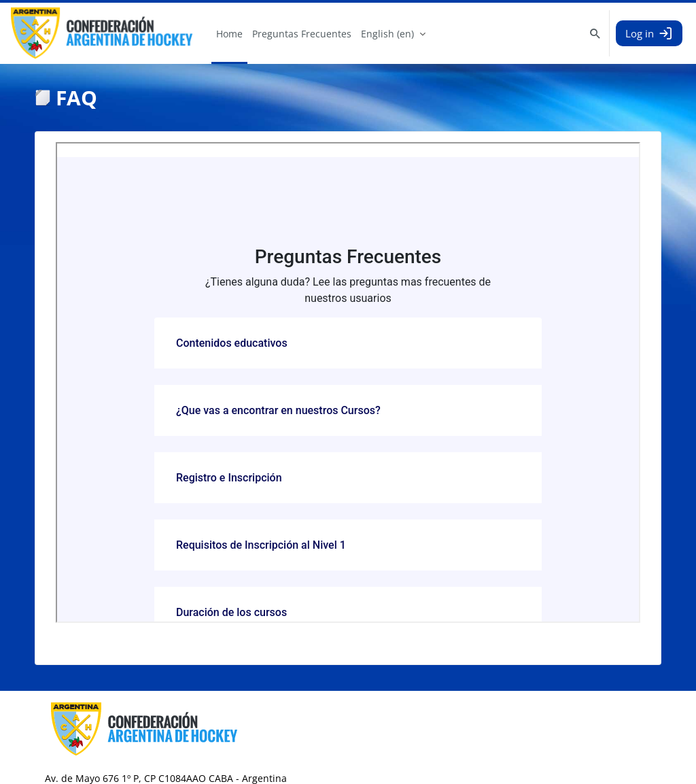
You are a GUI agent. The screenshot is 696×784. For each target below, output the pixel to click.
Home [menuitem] (229, 34)
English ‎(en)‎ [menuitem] (387, 34)
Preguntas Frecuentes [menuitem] (302, 34)
